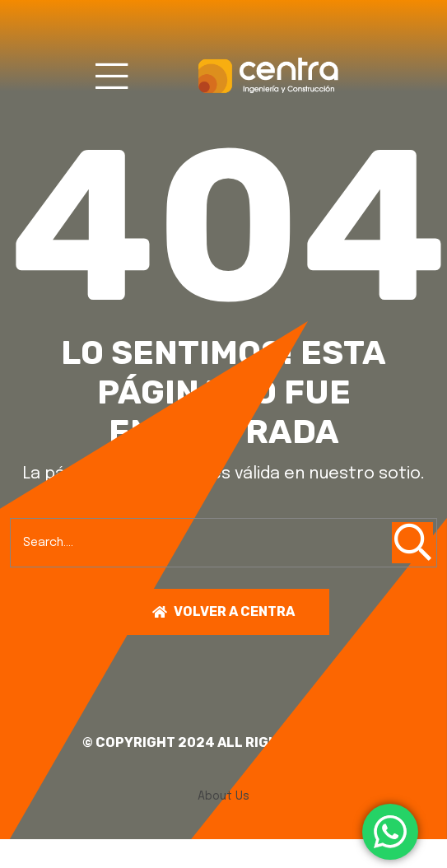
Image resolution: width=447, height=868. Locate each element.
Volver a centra (223, 611)
